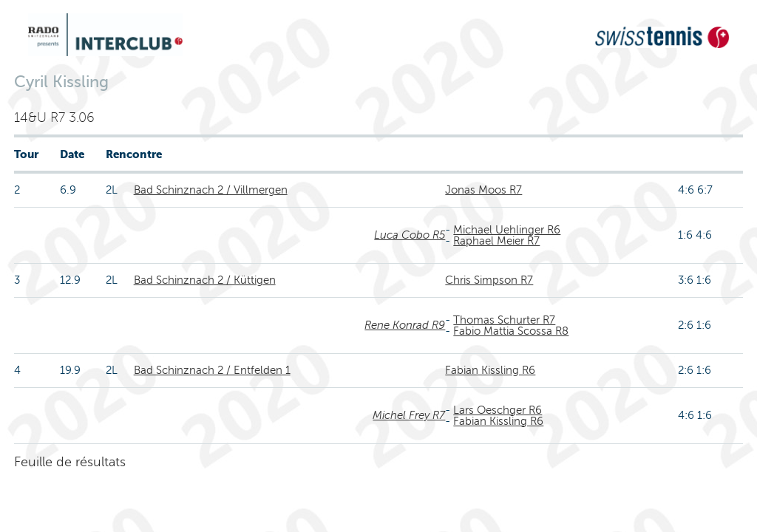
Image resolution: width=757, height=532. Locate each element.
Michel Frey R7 (409, 415)
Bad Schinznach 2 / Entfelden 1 (212, 370)
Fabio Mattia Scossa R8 (511, 331)
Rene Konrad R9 (405, 325)
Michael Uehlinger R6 (507, 230)
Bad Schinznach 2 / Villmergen (211, 190)
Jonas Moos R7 (483, 190)
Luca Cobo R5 (410, 235)
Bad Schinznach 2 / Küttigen (205, 280)
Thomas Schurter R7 (504, 320)
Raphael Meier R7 (496, 241)
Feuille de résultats (70, 462)
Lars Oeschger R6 (498, 410)
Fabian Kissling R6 (490, 370)
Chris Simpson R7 (489, 280)
